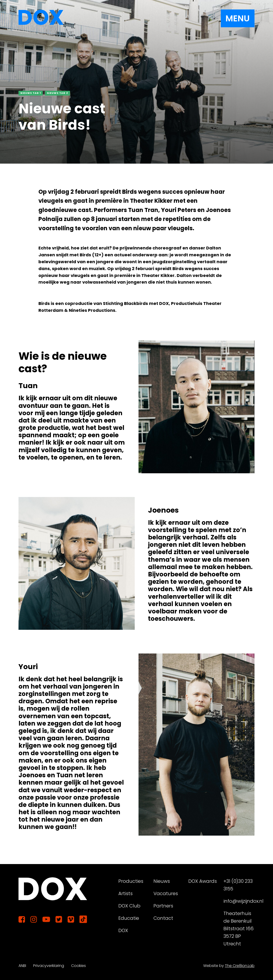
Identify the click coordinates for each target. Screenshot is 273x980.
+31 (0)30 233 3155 (238, 885)
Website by (229, 966)
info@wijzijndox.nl (239, 901)
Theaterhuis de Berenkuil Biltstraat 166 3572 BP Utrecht (238, 929)
